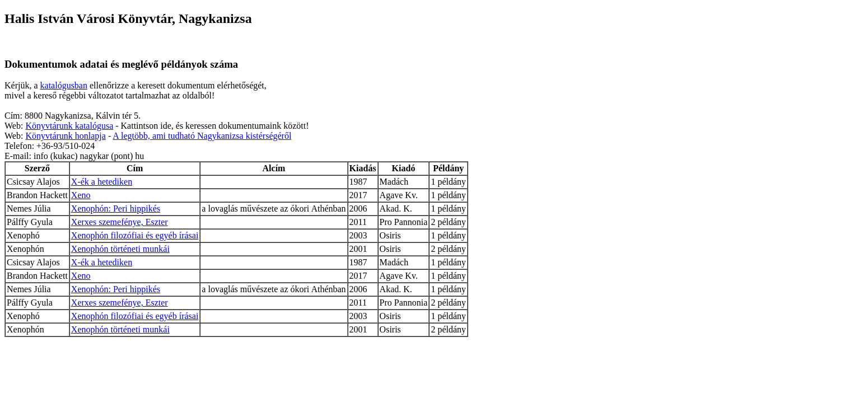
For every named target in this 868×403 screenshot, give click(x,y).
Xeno (81, 195)
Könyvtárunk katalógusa (69, 126)
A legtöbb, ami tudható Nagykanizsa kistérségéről (202, 136)
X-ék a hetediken (102, 182)
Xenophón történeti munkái (120, 249)
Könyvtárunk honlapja (66, 136)
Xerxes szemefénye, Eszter (120, 222)
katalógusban (64, 85)
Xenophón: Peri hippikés (116, 208)
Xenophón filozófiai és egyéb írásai (135, 235)
